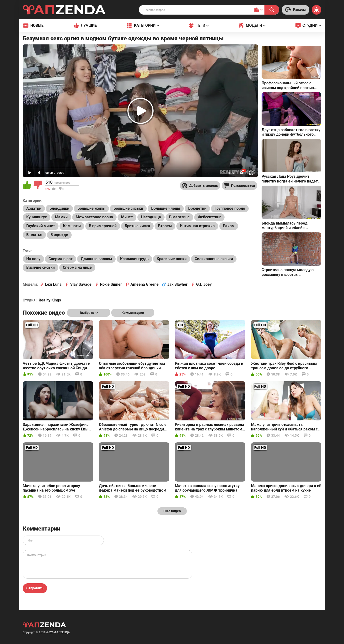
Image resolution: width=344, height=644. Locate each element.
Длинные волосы (96, 259)
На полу (33, 259)
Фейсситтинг (209, 217)
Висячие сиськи (40, 267)
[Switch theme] (317, 10)
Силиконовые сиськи (214, 259)
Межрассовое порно (94, 217)
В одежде (59, 235)
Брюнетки (197, 208)
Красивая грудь (134, 259)
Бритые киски (137, 226)
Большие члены (166, 208)
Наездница (151, 217)
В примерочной (103, 226)
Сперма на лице (77, 267)
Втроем (165, 226)
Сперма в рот (61, 259)
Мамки (61, 217)
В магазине (179, 217)
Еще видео (172, 511)
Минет (127, 217)
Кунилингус (37, 217)
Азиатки (34, 208)
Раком (229, 226)
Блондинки (59, 208)
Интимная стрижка (197, 226)
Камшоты (72, 226)
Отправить (35, 588)
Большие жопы (91, 208)
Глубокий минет (41, 226)
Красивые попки (172, 259)
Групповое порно (230, 208)
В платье (34, 235)
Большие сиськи (128, 208)
